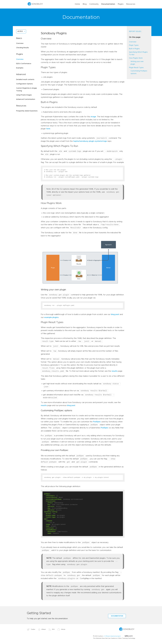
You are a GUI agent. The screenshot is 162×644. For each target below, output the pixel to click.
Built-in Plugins (134, 49)
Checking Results (23, 48)
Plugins (121, 4)
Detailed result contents (25, 80)
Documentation (108, 4)
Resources (131, 4)
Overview (20, 43)
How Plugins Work (136, 58)
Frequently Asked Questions (27, 111)
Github (61, 629)
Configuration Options (24, 84)
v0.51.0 (20, 31)
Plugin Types (134, 45)
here (48, 129)
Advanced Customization (26, 99)
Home (77, 4)
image (93, 117)
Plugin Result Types (136, 68)
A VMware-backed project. (118, 636)
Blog (85, 4)
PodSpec (97, 422)
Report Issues (135, 31)
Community (94, 4)
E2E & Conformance (24, 64)
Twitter (31, 629)
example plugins (51, 317)
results (114, 371)
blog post (115, 314)
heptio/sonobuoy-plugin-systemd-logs (90, 141)
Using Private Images (24, 95)
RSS (52, 629)
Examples (20, 68)
